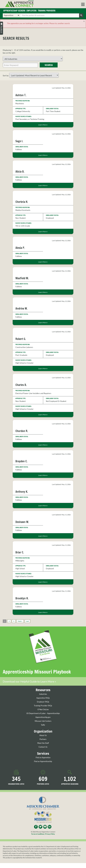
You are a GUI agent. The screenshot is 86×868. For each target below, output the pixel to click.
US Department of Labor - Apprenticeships (43, 718)
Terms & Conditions (38, 839)
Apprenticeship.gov (43, 722)
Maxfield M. (22, 278)
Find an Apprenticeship (43, 766)
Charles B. (21, 385)
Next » (20, 621)
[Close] (84, 21)
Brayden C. (21, 461)
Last (27, 621)
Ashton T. (21, 95)
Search (49, 65)
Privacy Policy (50, 839)
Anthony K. (22, 492)
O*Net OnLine (43, 714)
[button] (83, 4)
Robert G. (21, 339)
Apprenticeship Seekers (14, 11)
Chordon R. (22, 431)
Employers (31, 11)
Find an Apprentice (43, 763)
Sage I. (19, 141)
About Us (43, 740)
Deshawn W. (22, 522)
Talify (43, 730)
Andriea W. (21, 308)
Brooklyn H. (22, 598)
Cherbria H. (22, 202)
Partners (43, 744)
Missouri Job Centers (43, 726)
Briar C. (20, 552)
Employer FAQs (43, 707)
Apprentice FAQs (43, 703)
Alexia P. (20, 248)
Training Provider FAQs (43, 711)
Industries (43, 699)
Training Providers (47, 11)
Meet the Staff (43, 748)
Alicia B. (20, 172)
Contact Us (43, 752)
